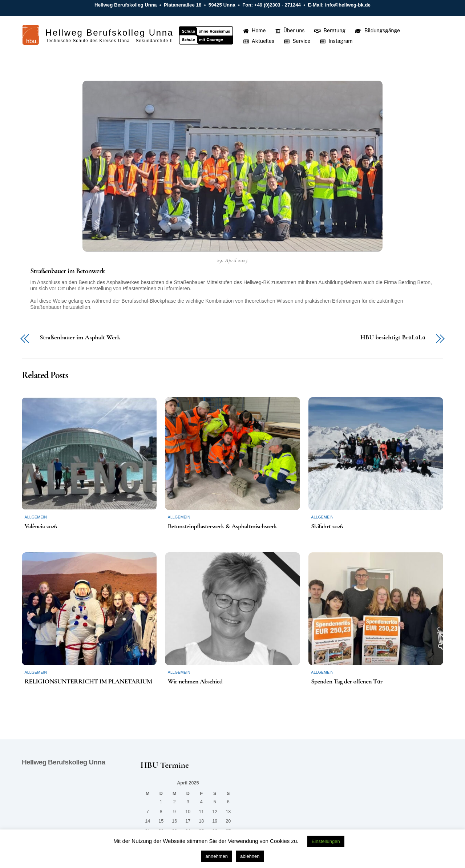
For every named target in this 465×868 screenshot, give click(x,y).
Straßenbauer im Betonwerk (68, 272)
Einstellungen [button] (326, 841)
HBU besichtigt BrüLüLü (393, 338)
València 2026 (41, 527)
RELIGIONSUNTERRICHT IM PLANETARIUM (88, 682)
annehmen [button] (217, 856)
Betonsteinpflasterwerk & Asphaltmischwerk (223, 527)
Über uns (290, 31)
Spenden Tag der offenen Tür (347, 682)
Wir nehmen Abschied (195, 682)
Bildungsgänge (378, 31)
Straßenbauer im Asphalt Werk (80, 338)
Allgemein (36, 518)
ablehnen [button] (250, 856)
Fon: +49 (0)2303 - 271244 (272, 5)
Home (255, 31)
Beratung (330, 31)
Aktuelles (259, 42)
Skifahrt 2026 (327, 527)
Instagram (337, 42)
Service (298, 42)
